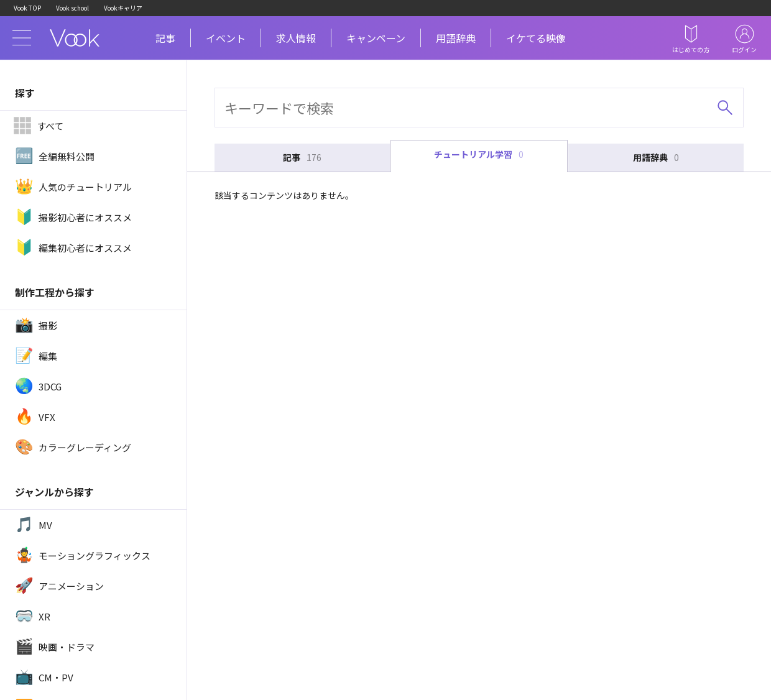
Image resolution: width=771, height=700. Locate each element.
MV (34, 525)
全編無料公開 (55, 156)
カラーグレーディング (73, 447)
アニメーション (59, 586)
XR (33, 616)
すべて (38, 126)
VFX (35, 417)
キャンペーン (376, 38)
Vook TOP (27, 8)
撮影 (36, 325)
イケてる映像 (536, 38)
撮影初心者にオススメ (73, 217)
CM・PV (44, 677)
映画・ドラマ (55, 647)
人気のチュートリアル (73, 187)
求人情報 (296, 38)
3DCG (38, 386)
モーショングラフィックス (83, 555)
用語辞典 (456, 38)
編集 (36, 356)
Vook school (72, 8)
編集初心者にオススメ (73, 247)
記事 (165, 38)
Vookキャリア (123, 8)
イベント (226, 38)
